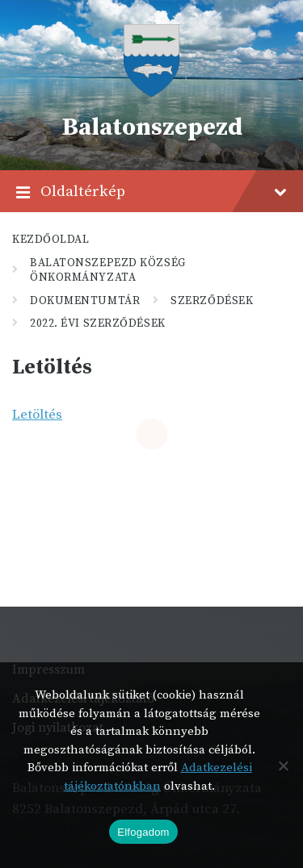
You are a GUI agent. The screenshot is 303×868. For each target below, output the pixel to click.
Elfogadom (143, 832)
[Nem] (283, 766)
